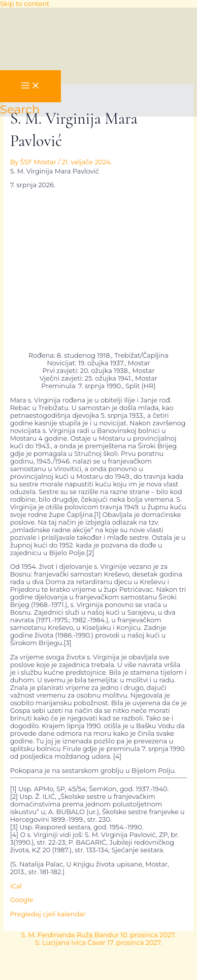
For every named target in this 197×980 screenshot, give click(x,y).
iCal (16, 886)
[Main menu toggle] (30, 86)
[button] (20, 109)
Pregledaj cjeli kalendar (48, 914)
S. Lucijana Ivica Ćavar (98, 943)
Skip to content (25, 4)
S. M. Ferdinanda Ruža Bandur (98, 935)
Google (22, 900)
